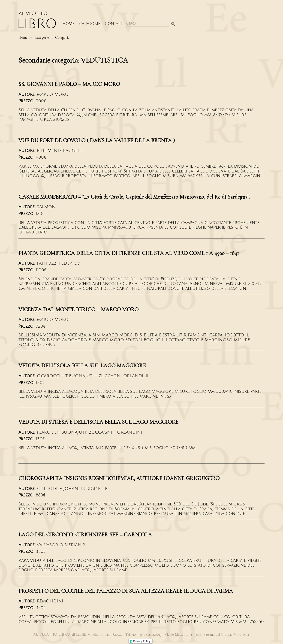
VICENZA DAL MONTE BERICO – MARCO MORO (78, 310)
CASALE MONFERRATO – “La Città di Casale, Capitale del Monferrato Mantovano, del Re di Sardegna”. (134, 197)
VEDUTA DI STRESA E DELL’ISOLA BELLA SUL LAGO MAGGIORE (98, 422)
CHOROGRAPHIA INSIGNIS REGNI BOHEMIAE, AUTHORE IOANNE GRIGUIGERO (119, 478)
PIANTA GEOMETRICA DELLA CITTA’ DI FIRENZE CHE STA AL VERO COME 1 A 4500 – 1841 (129, 253)
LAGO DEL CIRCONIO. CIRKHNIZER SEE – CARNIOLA (85, 535)
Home (68, 24)
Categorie (90, 24)
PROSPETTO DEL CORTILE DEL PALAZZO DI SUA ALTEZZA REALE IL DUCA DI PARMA (126, 591)
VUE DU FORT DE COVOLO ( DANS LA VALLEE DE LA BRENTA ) (97, 141)
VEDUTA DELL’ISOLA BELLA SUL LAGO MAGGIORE (82, 366)
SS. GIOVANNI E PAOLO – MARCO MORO (69, 84)
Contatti (114, 24)
